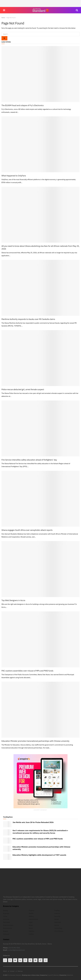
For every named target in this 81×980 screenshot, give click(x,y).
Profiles (57, 910)
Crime (5, 916)
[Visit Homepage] (40, 10)
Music (31, 925)
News (31, 928)
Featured (6, 934)
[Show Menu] (4, 10)
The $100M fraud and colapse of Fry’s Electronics (23, 105)
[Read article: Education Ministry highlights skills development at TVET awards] (7, 857)
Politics (31, 934)
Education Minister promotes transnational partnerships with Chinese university (35, 741)
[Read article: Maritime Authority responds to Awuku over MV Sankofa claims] (40, 288)
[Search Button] (77, 10)
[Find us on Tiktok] (40, 960)
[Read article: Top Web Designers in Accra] (40, 569)
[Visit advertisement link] (40, 781)
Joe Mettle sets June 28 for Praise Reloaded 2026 (33, 822)
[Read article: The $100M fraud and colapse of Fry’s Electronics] (40, 74)
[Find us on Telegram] (35, 960)
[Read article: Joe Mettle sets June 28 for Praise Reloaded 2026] (7, 824)
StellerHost (70, 975)
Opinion (31, 931)
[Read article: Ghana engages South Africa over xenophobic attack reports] (40, 499)
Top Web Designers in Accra (13, 600)
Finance (31, 910)
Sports (57, 925)
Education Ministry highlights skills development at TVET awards (39, 855)
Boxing (5, 910)
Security (57, 916)
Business (6, 913)
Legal (31, 922)
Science (57, 913)
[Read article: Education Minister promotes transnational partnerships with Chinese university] (40, 710)
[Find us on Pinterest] (30, 960)
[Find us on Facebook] (5, 960)
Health (31, 913)
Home (3, 18)
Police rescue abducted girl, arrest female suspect (23, 389)
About (5, 971)
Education (7, 922)
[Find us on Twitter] (10, 960)
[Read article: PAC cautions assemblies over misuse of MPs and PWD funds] (40, 639)
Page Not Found (11, 18)
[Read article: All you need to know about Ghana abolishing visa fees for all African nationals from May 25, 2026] (40, 215)
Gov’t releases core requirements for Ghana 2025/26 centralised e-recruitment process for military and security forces (40, 832)
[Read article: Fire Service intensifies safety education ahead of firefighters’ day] (40, 428)
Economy (6, 919)
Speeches (58, 922)
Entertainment (8, 925)
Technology (58, 928)
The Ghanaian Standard (14, 975)
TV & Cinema (59, 931)
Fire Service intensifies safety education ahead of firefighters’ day (29, 460)
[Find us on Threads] (25, 960)
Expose (6, 931)
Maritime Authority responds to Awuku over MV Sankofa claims (28, 319)
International (33, 919)
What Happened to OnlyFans (14, 176)
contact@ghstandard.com (16, 950)
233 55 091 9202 (14, 948)
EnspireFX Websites (53, 975)
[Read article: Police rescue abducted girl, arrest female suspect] (40, 358)
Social (57, 919)
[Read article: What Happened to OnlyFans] (40, 144)
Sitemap (20, 971)
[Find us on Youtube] (15, 960)
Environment (7, 928)
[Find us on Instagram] (46, 960)
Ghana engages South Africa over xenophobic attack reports (27, 530)
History (31, 916)
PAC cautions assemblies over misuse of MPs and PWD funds (27, 671)
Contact (12, 971)
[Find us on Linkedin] (20, 960)
